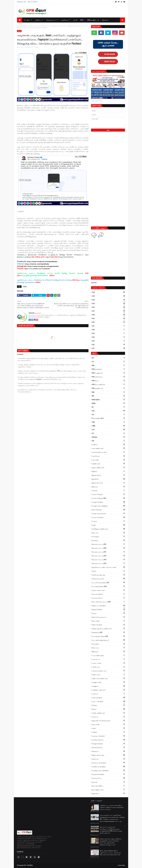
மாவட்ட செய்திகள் (109, 701)
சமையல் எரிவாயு (109, 598)
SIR (109, 414)
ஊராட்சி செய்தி (109, 510)
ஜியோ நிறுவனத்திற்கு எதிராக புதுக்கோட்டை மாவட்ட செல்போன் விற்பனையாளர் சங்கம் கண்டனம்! (110, 853)
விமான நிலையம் (109, 747)
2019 (109, 318)
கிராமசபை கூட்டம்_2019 (109, 544)
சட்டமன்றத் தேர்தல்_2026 (109, 586)
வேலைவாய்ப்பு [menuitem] (51, 20)
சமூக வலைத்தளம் (109, 594)
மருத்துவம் (109, 686)
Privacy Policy (122, 865)
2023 (109, 303)
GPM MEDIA (30, 865)
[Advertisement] (54, 118)
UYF (109, 433)
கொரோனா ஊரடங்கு (109, 575)
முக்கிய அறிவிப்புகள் (109, 713)
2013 (109, 341)
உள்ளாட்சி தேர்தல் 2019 (109, 498)
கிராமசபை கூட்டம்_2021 (109, 552)
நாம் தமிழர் (109, 644)
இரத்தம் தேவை (109, 475)
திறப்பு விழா (109, 621)
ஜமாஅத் (109, 782)
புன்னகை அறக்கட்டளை (109, 671)
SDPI (109, 411)
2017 (109, 326)
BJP (109, 358)
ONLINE (24, 26)
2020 (109, 315)
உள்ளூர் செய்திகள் (109, 502)
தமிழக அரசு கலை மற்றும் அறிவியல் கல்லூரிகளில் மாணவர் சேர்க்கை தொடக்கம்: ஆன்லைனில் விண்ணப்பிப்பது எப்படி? (111, 842)
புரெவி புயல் (109, 667)
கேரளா (109, 571)
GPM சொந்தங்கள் (109, 369)
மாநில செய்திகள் (109, 698)
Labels (94, 353)
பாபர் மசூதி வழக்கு (109, 655)
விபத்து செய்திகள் (109, 744)
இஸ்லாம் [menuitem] (105, 20)
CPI (109, 362)
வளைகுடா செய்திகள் (109, 736)
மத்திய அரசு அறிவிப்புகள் (109, 678)
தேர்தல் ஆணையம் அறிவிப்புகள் (109, 629)
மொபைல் (109, 717)
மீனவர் (109, 709)
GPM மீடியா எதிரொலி (109, 384)
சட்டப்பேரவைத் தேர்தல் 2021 (109, 583)
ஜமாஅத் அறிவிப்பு (109, 786)
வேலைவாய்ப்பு (109, 778)
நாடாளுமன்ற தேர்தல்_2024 (109, 636)
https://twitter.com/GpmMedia (37, 264)
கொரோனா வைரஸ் (109, 579)
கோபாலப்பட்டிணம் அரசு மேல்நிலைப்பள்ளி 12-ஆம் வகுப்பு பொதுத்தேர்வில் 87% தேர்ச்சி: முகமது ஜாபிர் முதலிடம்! (111, 830)
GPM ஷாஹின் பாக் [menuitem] (93, 20)
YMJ (109, 441)
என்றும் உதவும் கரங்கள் (109, 513)
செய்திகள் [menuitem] (27, 20)
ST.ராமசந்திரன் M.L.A (109, 418)
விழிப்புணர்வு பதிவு (109, 755)
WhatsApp (109, 437)
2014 (109, 337)
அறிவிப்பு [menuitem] (38, 20)
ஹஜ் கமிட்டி (109, 793)
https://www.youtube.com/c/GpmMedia (37, 269)
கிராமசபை (109, 540)
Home (19, 26)
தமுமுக (109, 613)
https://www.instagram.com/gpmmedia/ (43, 266)
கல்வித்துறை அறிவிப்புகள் (109, 529)
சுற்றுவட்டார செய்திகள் (109, 606)
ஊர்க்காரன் (21, 47)
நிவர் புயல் (109, 648)
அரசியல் (109, 444)
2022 (109, 307)
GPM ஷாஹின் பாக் (109, 388)
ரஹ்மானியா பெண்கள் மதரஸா (109, 721)
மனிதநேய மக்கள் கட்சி (109, 690)
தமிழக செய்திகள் (109, 609)
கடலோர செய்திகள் (109, 517)
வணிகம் (109, 732)
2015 (109, 333)
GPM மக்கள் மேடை (109, 377)
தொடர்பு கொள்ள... (33, 2)
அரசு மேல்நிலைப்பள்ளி (109, 452)
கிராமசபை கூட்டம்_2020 (109, 548)
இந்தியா (109, 471)
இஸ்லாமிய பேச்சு (109, 483)
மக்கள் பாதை (109, 675)
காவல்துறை (109, 536)
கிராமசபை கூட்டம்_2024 (109, 563)
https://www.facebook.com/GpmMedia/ (42, 261)
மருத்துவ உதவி (109, 682)
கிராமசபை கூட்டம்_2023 (109, 559)
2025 (109, 296)
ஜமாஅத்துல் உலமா (109, 790)
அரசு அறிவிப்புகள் (109, 448)
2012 (109, 345)
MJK (109, 396)
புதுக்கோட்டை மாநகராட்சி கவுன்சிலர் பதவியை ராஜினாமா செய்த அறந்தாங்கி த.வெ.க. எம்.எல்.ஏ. (112, 807)
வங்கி (109, 728)
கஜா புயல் (109, 533)
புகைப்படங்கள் (109, 663)
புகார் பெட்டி (109, 659)
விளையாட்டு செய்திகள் (109, 763)
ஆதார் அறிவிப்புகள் (109, 467)
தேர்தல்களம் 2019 (109, 632)
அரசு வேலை (109, 456)
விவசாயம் (109, 751)
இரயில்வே (109, 479)
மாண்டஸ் (109, 694)
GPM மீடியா (109, 381)
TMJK (109, 422)
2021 (109, 311)
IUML (109, 392)
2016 (109, 330)
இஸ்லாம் (109, 487)
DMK (109, 365)
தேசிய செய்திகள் (109, 625)
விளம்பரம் (109, 759)
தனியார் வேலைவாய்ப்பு (109, 617)
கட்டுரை (109, 521)
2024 (109, 300)
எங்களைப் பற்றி (21, 2)
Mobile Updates (109, 400)
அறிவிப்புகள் (109, 464)
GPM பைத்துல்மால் (109, 373)
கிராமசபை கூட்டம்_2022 (109, 556)
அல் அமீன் (109, 460)
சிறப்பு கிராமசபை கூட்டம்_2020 (109, 602)
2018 (109, 322)
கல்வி (109, 525)
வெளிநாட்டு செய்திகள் (109, 767)
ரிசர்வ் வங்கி (109, 724)
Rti (109, 407)
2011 (109, 348)
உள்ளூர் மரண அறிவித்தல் (109, 506)
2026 (109, 292)
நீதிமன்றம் (109, 652)
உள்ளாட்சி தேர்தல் (109, 494)
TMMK (109, 426)
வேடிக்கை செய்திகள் (109, 774)
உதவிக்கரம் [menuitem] (65, 20)
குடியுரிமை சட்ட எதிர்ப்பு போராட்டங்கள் (109, 567)
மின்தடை (109, 705)
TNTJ (109, 430)
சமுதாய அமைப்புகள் (109, 590)
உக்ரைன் (109, 490)
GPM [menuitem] (81, 20)
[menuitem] (20, 20)
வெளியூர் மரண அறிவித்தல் (109, 770)
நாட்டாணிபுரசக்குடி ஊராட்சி (109, 640)
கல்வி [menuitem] (75, 20)
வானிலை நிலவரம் (109, 740)
